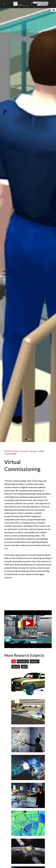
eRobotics (34, 451)
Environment (23, 661)
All (14, 661)
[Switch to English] (53, 10)
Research (25, 451)
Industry (16, 667)
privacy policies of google (25, 638)
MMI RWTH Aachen (12, 451)
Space (24, 667)
